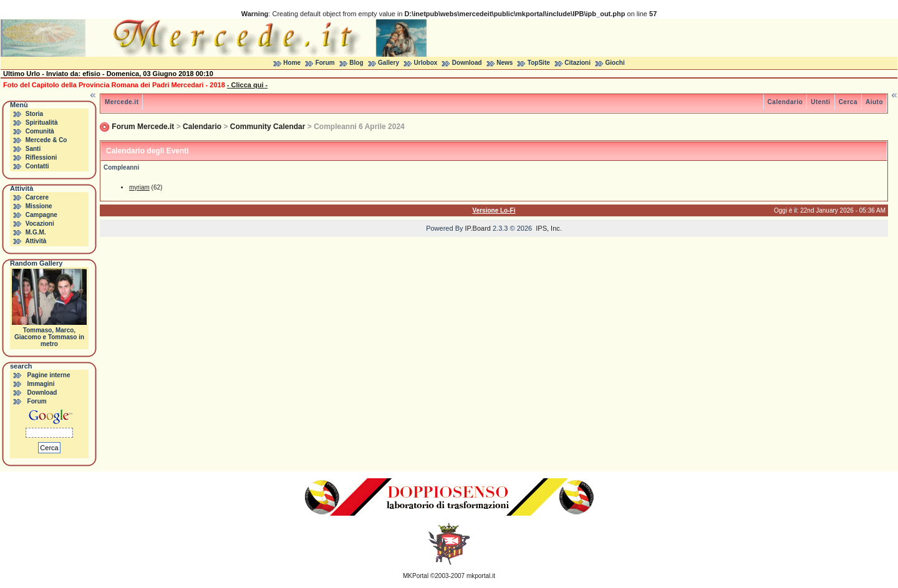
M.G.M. (36, 232)
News (505, 63)
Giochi (615, 63)
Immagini (41, 384)
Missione (39, 206)
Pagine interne (49, 375)
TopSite (539, 63)
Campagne (41, 215)
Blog (356, 63)
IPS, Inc (548, 228)
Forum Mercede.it (143, 127)
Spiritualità (42, 123)
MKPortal (416, 576)
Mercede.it (122, 102)
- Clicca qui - (247, 85)
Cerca (848, 102)
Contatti (37, 166)
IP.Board (478, 228)
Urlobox (426, 63)
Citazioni (577, 63)
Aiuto (874, 102)
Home (292, 63)
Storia (34, 114)
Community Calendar (268, 127)
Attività (36, 241)
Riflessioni (41, 157)
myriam (139, 187)
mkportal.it (481, 576)
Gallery (389, 63)
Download (467, 63)
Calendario (785, 102)
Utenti (820, 102)
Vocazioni (40, 224)
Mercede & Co (46, 140)
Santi (33, 149)
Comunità (40, 131)
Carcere (37, 197)
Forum (325, 63)
